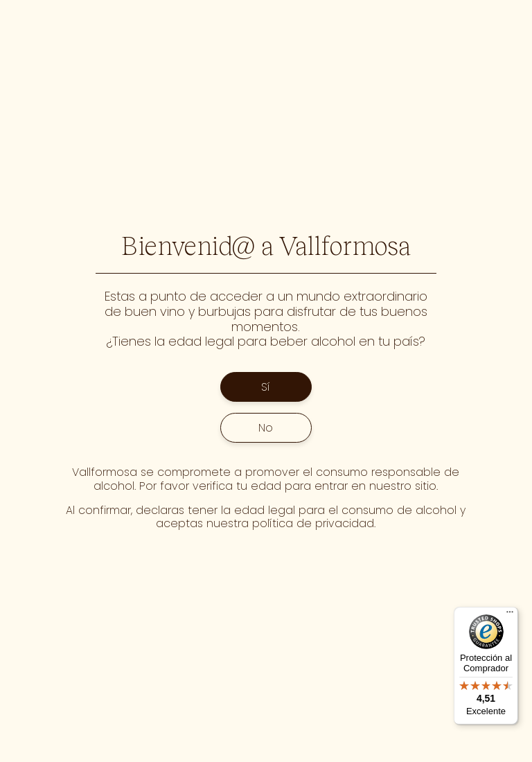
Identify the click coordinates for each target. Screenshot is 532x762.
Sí (266, 387)
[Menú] (510, 615)
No (266, 428)
